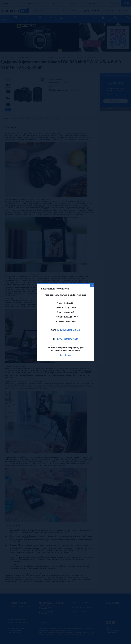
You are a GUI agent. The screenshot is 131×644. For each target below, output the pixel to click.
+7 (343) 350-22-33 (68, 309)
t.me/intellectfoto (68, 318)
